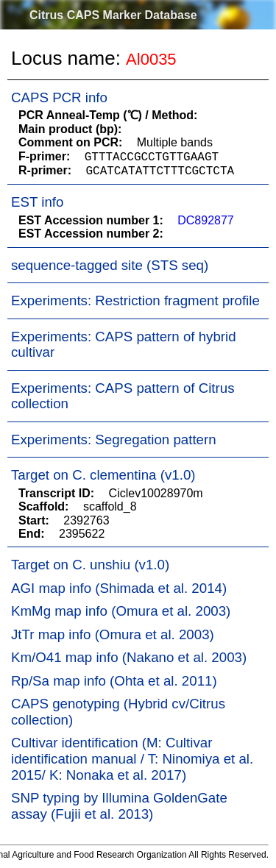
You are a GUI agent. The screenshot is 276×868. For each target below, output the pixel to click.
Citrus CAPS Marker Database (113, 15)
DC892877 (206, 220)
